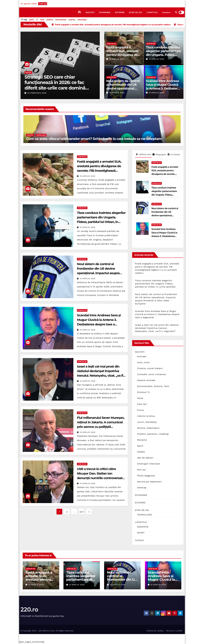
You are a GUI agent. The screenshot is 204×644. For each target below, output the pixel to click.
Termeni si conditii (174, 631)
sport (32, 20)
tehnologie (82, 20)
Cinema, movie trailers (150, 368)
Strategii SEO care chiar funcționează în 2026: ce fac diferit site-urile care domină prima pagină (55, 85)
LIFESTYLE (152, 12)
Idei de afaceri (145, 458)
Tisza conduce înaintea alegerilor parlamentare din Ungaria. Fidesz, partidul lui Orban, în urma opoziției (163, 55)
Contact (166, 12)
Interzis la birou (146, 416)
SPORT (141, 533)
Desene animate (146, 380)
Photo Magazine (146, 476)
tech (42, 20)
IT (37, 20)
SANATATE (143, 527)
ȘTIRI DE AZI (136, 12)
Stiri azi (141, 470)
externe (72, 20)
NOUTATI (90, 12)
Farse (140, 398)
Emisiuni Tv (144, 392)
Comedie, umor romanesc (152, 374)
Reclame (142, 440)
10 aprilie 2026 (117, 59)
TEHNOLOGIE (41, 135)
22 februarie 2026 (37, 93)
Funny (141, 410)
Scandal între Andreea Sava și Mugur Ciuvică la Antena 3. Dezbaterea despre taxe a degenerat (163, 88)
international (61, 20)
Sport (140, 446)
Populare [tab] (159, 154)
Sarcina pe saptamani (149, 482)
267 (82, 512)
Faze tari (142, 404)
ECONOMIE (105, 12)
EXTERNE (120, 12)
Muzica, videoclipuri (148, 428)
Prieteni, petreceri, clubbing (153, 434)
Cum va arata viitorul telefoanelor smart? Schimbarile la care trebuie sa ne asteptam (94, 139)
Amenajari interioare (149, 464)
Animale (142, 356)
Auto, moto (143, 362)
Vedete (141, 452)
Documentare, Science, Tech (153, 386)
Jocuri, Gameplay (147, 422)
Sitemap (142, 488)
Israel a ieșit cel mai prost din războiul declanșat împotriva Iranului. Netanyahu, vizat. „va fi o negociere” (157, 328)
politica (50, 20)
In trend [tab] (174, 154)
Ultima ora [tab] (143, 154)
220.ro (29, 609)
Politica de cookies (155, 631)
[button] (176, 12)
